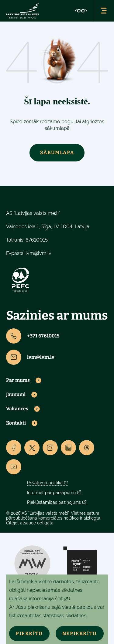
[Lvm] (22, 11)
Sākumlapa (57, 153)
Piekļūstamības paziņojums (54, 502)
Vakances (17, 409)
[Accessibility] (81, 11)
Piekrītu (29, 634)
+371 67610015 (33, 336)
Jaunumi (16, 395)
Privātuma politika (45, 483)
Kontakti (16, 423)
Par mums (18, 380)
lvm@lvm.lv (38, 253)
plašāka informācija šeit (36, 599)
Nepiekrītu (80, 634)
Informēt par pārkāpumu (51, 493)
